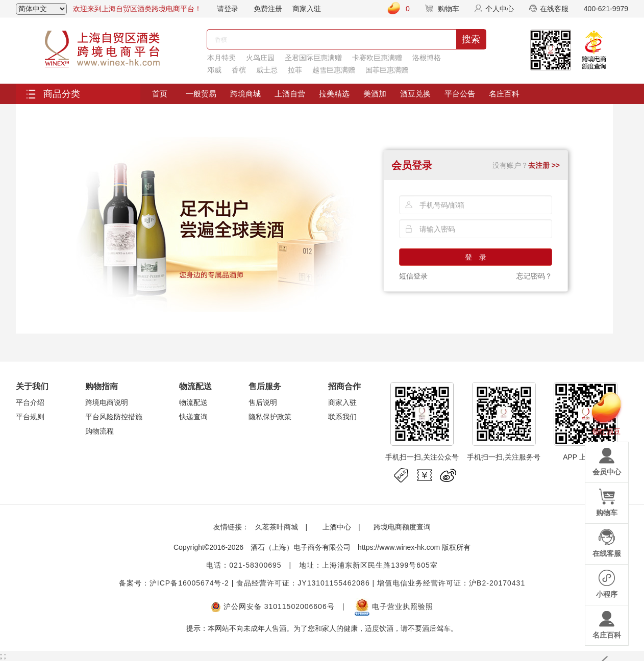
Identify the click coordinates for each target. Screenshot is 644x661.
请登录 (228, 9)
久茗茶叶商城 (277, 527)
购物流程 (100, 431)
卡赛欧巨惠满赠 (377, 58)
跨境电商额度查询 (402, 527)
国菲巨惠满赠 (387, 70)
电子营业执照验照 (394, 606)
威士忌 (267, 70)
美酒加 (375, 94)
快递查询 (193, 417)
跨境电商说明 (107, 402)
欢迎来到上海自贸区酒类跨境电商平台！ (137, 9)
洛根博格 (427, 58)
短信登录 (413, 276)
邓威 (214, 70)
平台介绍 (30, 402)
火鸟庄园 (260, 58)
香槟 (239, 70)
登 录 (476, 257)
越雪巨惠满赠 (334, 70)
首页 (160, 94)
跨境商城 (245, 94)
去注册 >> (544, 165)
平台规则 (30, 417)
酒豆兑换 (415, 94)
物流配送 (193, 402)
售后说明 (263, 402)
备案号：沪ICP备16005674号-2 (174, 583)
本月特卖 (221, 58)
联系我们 (342, 417)
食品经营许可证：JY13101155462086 (303, 583)
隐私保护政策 (270, 417)
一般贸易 (201, 94)
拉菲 (295, 70)
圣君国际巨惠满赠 (313, 58)
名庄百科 (504, 94)
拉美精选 (334, 94)
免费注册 (268, 9)
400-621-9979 (606, 9)
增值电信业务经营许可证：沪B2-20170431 (451, 583)
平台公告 (460, 94)
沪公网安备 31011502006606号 (273, 606)
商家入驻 (307, 9)
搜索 (471, 39)
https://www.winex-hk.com (399, 547)
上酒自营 (290, 94)
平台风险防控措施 (114, 417)
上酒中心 (336, 527)
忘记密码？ (534, 276)
